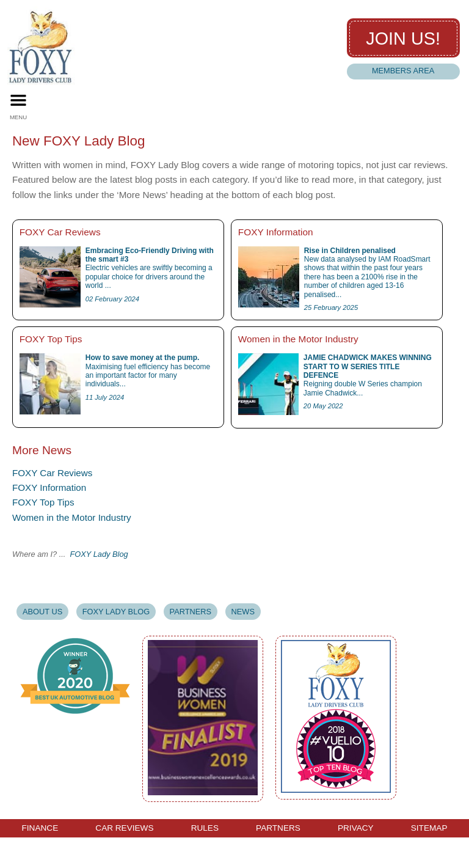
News (243, 612)
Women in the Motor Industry (72, 517)
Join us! (403, 39)
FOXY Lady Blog (99, 554)
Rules (205, 828)
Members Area (403, 71)
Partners (191, 612)
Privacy (356, 828)
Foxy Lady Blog (116, 612)
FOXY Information (49, 487)
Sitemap (429, 828)
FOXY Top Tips (43, 502)
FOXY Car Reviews (52, 473)
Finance (40, 828)
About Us (42, 612)
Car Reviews (124, 828)
